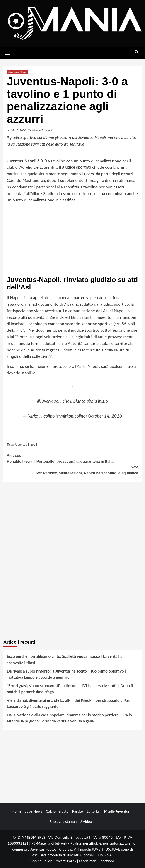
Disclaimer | (89, 861)
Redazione (106, 861)
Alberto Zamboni (42, 130)
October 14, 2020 (105, 416)
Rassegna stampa (63, 821)
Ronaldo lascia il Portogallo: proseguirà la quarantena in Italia (72, 458)
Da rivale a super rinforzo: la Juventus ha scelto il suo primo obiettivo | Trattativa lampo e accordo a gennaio (66, 674)
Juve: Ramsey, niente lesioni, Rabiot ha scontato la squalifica (72, 470)
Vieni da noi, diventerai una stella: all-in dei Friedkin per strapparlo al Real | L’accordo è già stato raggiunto (70, 703)
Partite (78, 811)
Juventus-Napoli (26, 444)
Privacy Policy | (67, 861)
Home (17, 811)
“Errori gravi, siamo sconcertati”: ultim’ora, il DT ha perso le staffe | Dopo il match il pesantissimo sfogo (70, 689)
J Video (86, 821)
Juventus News (17, 72)
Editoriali (94, 811)
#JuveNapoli (49, 401)
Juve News (34, 811)
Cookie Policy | (42, 861)
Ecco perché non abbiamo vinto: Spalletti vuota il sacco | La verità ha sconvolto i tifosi (65, 659)
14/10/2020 (18, 130)
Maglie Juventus (117, 811)
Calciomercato (57, 811)
